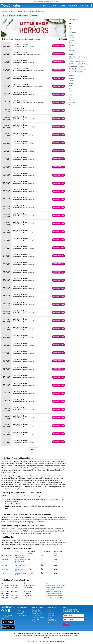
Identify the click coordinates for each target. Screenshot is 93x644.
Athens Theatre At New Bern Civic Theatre (20, 561)
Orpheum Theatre (37, 464)
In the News (36, 619)
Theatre (63, 5)
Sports (55, 5)
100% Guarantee (22, 615)
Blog (34, 621)
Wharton (4, 565)
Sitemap (50, 617)
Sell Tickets (86, 5)
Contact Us (20, 610)
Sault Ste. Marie (6, 555)
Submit (66, 624)
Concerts (47, 5)
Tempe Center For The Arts (54, 598)
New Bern (5, 559)
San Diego (5, 569)
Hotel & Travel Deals (38, 617)
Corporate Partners (38, 610)
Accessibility (51, 619)
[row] (34, 46)
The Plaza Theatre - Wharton (20, 566)
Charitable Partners (38, 612)
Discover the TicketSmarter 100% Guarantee (47, 2)
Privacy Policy (51, 612)
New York (4, 573)
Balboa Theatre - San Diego (20, 570)
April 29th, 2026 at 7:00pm (15, 520)
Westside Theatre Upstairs (34, 520)
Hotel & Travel (73, 5)
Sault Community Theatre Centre (20, 556)
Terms (49, 610)
